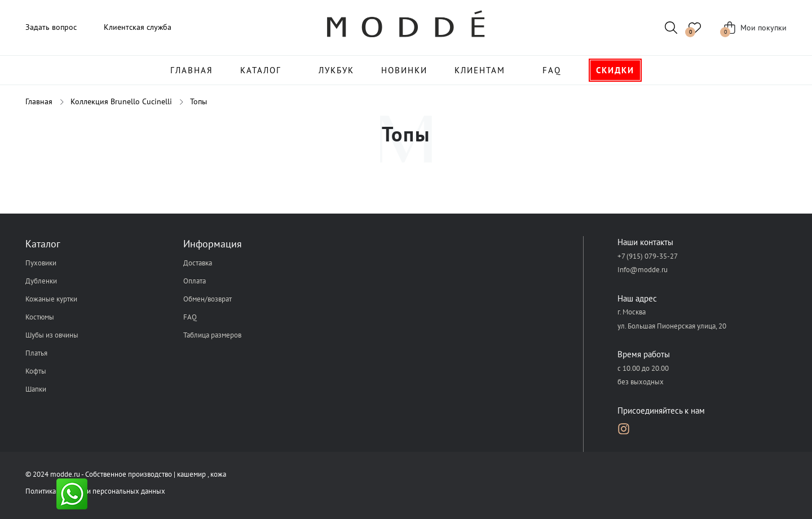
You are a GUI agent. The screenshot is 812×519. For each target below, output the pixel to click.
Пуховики (41, 263)
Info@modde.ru (643, 270)
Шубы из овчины (52, 335)
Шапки (36, 389)
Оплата (195, 281)
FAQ (552, 70)
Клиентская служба (138, 27)
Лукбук (336, 70)
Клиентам (480, 70)
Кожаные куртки (51, 299)
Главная (192, 70)
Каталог (261, 70)
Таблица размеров (212, 335)
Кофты (36, 371)
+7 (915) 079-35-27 (648, 256)
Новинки (404, 70)
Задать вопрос (51, 27)
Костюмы (40, 317)
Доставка (198, 263)
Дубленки (41, 281)
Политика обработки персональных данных (95, 491)
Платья (36, 353)
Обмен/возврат (208, 299)
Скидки (615, 70)
